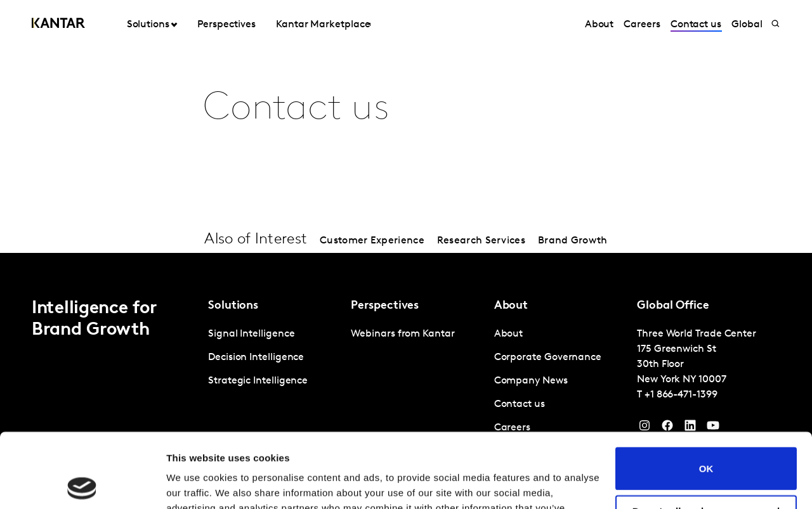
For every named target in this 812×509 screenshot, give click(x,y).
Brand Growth (573, 241)
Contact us (696, 25)
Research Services (481, 241)
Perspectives (226, 25)
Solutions (148, 25)
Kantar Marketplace (323, 25)
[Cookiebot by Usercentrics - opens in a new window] (82, 484)
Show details (196, 484)
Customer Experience (372, 241)
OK (706, 394)
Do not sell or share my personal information (706, 442)
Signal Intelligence (251, 334)
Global (747, 25)
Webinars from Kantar (403, 334)
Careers (642, 25)
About (599, 25)
